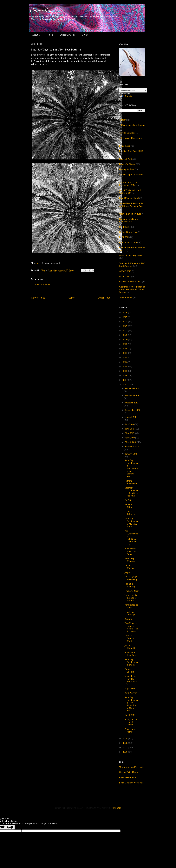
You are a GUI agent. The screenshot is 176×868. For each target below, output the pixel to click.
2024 (125, 322)
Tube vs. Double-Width (130, 638)
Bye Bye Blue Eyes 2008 (131, 151)
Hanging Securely (130, 585)
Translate (126, 96)
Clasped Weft (125, 159)
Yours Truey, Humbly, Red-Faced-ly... (131, 680)
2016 (125, 358)
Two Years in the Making (131, 578)
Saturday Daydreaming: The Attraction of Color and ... (132, 704)
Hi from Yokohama (131, 482)
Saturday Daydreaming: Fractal (132, 662)
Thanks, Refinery (130, 513)
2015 (125, 362)
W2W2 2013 (125, 276)
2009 (125, 739)
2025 (125, 317)
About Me (37, 35)
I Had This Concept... (130, 613)
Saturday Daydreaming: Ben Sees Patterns (132, 492)
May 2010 (130, 433)
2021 (125, 335)
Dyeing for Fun (127, 169)
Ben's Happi (125, 146)
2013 (125, 371)
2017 (125, 353)
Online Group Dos (128, 232)
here (39, 263)
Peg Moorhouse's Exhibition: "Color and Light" (131, 538)
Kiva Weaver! (131, 693)
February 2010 (132, 447)
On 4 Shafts (125, 227)
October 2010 (132, 403)
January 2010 (131, 454)
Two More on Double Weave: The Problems (131, 627)
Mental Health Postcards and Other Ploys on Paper (131, 205)
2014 (125, 367)
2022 (125, 331)
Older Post (104, 298)
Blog (51, 35)
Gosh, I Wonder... (130, 567)
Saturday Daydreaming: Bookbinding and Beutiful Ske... (132, 468)
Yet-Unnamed (126, 297)
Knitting (128, 619)
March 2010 (131, 442)
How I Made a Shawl (129, 198)
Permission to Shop (131, 606)
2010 (125, 384)
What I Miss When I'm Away (130, 551)
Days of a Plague (127, 164)
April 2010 (130, 438)
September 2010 (133, 410)
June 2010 (130, 429)
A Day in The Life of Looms (131, 722)
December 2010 (133, 389)
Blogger (117, 808)
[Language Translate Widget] (133, 90)
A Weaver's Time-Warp (131, 654)
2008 (125, 743)
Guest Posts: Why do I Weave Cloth (130, 192)
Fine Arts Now (132, 591)
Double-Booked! (130, 671)
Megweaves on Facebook (131, 767)
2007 (125, 747)
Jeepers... (129, 573)
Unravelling (41, 11)
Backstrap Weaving (130, 560)
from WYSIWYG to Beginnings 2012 (128, 184)
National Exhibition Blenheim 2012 (128, 220)
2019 (125, 344)
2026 (125, 313)
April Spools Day (127, 133)
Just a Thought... (130, 647)
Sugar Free (130, 689)
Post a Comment (43, 284)
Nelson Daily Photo (128, 772)
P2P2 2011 (124, 237)
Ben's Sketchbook (128, 777)
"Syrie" (122, 120)
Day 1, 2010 (130, 715)
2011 (125, 380)
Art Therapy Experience (131, 138)
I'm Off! (128, 500)
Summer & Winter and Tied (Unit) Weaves (132, 265)
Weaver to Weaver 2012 (130, 282)
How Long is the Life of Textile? (131, 598)
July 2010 (130, 424)
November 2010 (133, 396)
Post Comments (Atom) (77, 306)
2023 (125, 326)
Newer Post (38, 298)
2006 (125, 752)
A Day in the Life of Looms (132, 125)
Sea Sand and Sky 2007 (130, 256)
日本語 (85, 35)
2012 (125, 376)
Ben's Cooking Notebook (131, 783)
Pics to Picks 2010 (128, 242)
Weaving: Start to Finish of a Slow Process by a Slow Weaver (132, 289)
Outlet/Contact (67, 35)
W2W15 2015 (125, 271)
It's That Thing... (129, 506)
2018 (125, 349)
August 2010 (131, 417)
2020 (125, 340)
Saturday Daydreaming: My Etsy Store (132, 523)
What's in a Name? (130, 730)
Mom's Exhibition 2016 (130, 214)
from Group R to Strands (131, 175)
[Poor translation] (10, 827)
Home (71, 298)
